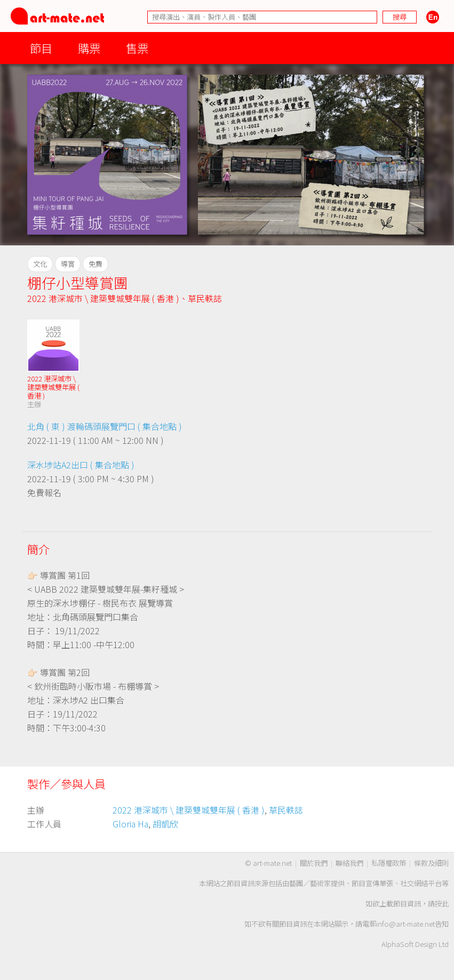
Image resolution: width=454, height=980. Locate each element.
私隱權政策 (389, 863)
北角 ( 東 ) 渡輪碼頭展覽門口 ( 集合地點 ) (105, 426)
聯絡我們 (349, 863)
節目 (41, 48)
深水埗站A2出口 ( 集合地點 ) (81, 465)
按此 (442, 903)
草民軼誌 (205, 298)
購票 (89, 48)
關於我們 (314, 863)
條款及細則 (431, 863)
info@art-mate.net (405, 924)
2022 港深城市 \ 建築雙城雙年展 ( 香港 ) (103, 298)
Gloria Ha (130, 824)
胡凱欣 (165, 824)
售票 (137, 48)
